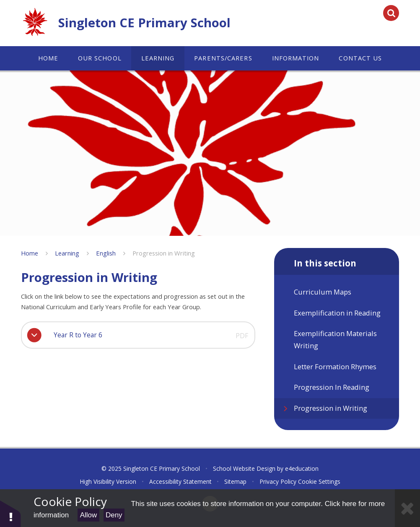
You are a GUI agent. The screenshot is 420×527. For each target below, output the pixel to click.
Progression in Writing (164, 253)
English (106, 253)
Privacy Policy (278, 481)
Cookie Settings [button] (319, 481)
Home (30, 253)
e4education (302, 468)
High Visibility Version (108, 481)
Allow (89, 515)
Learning (67, 253)
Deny (114, 515)
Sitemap (235, 481)
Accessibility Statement (180, 481)
